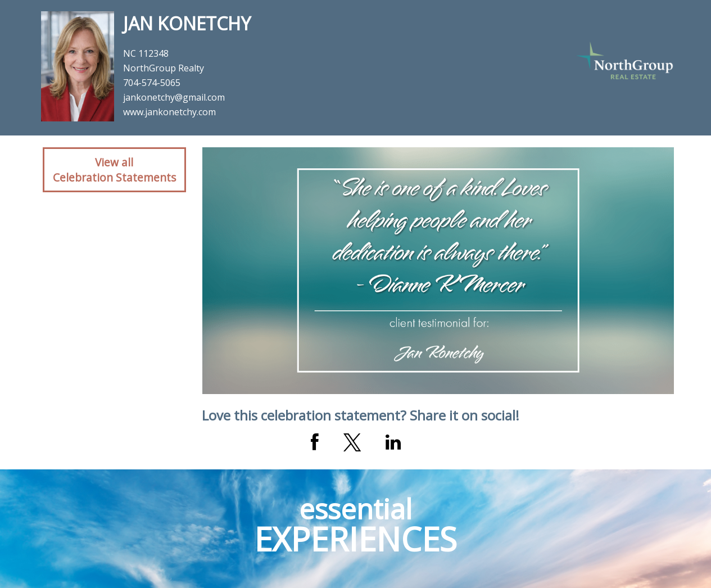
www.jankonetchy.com (169, 112)
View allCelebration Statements (114, 170)
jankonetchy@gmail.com (174, 97)
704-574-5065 (152, 83)
